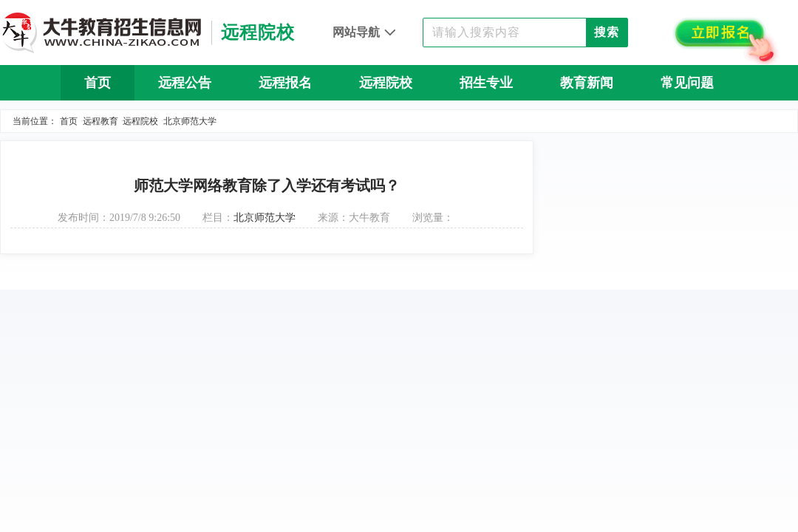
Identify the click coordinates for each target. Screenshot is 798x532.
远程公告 (185, 83)
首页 (98, 83)
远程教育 (100, 121)
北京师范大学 (190, 121)
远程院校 (386, 83)
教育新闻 (587, 83)
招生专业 (486, 83)
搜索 (607, 32)
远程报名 (285, 83)
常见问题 (687, 83)
